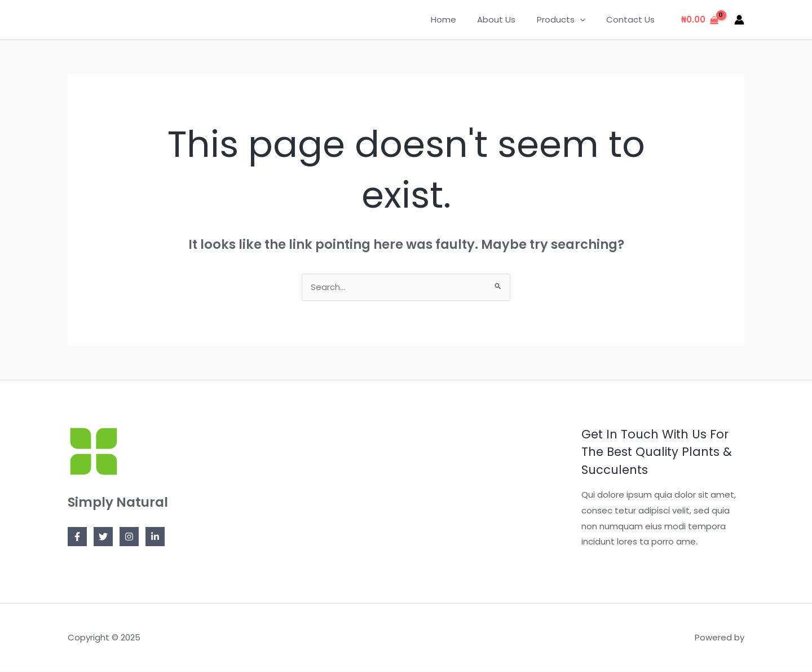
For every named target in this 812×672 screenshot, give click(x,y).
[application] (586, 20)
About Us (507, 19)
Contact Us (633, 19)
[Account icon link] (739, 20)
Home (458, 19)
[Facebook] (77, 537)
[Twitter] (103, 537)
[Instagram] (129, 537)
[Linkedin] (155, 537)
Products (567, 20)
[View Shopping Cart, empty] (700, 20)
